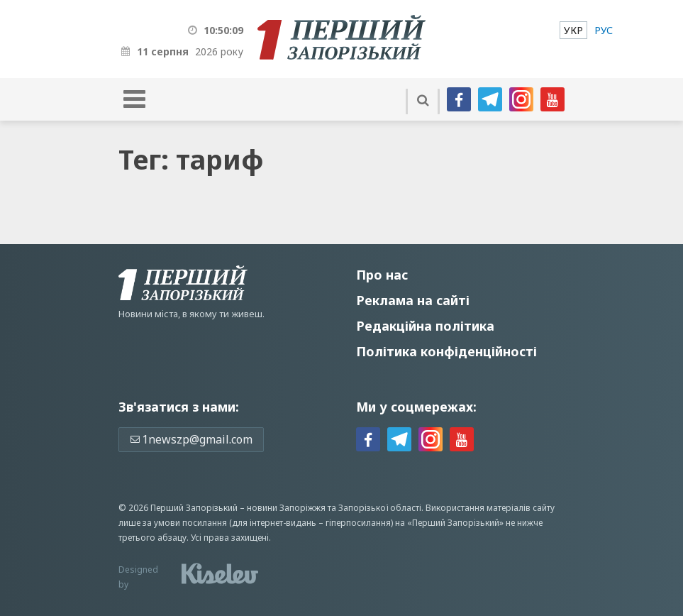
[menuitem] (573, 30)
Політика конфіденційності (446, 351)
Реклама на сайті (413, 300)
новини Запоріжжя (286, 508)
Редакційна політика (425, 326)
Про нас (382, 275)
